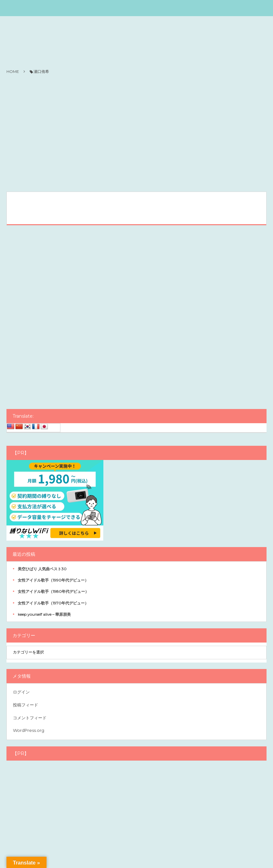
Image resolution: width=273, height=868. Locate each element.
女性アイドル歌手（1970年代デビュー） (53, 603)
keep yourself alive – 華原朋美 (44, 614)
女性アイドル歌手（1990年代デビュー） (53, 580)
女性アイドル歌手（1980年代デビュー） (53, 591)
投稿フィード (26, 705)
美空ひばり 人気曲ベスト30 (42, 569)
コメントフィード (30, 718)
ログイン (21, 692)
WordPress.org (29, 730)
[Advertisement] (136, 134)
